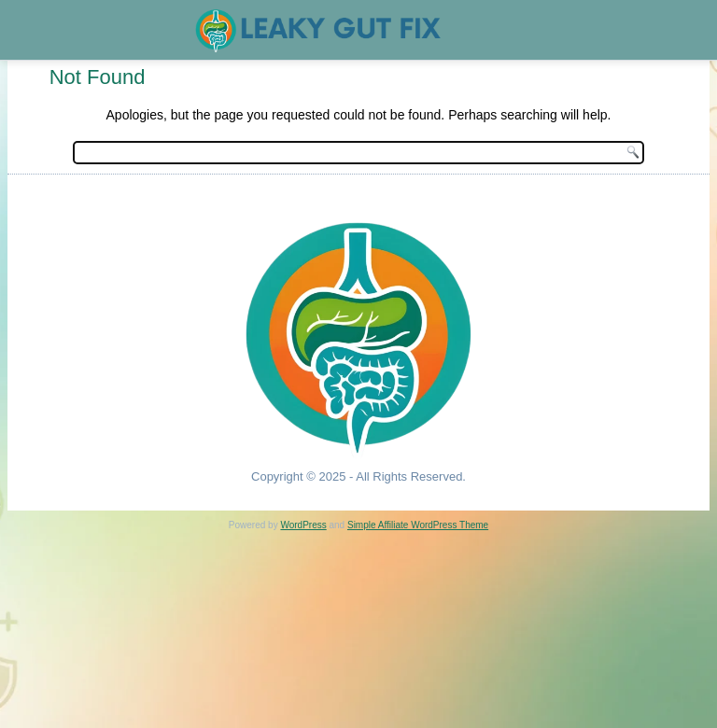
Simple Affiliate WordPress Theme (418, 525)
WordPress (303, 525)
